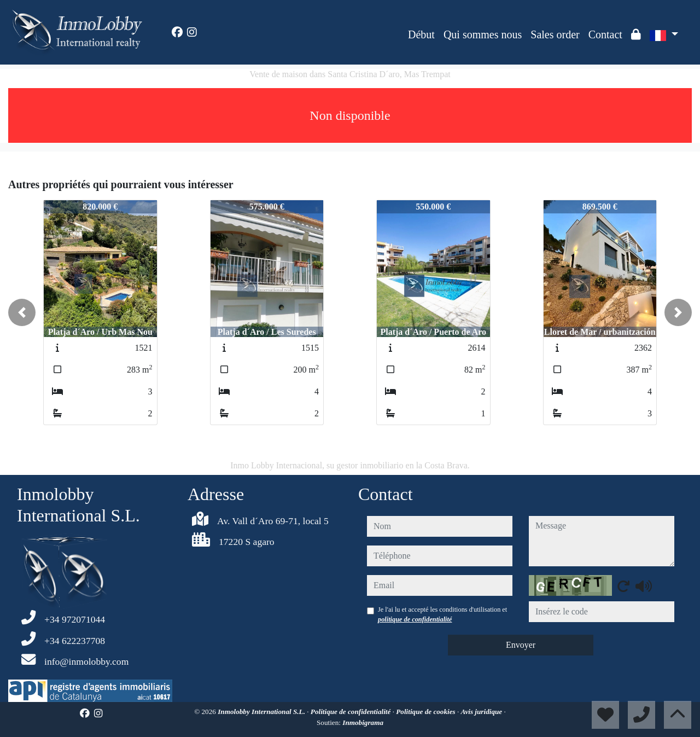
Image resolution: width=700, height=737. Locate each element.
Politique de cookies (427, 712)
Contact (605, 34)
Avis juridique (483, 712)
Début (421, 34)
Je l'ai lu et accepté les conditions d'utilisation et (442, 614)
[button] (22, 312)
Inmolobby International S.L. (262, 712)
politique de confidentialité (415, 619)
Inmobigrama (363, 723)
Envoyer (521, 645)
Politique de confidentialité (352, 712)
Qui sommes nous (483, 34)
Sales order (555, 34)
